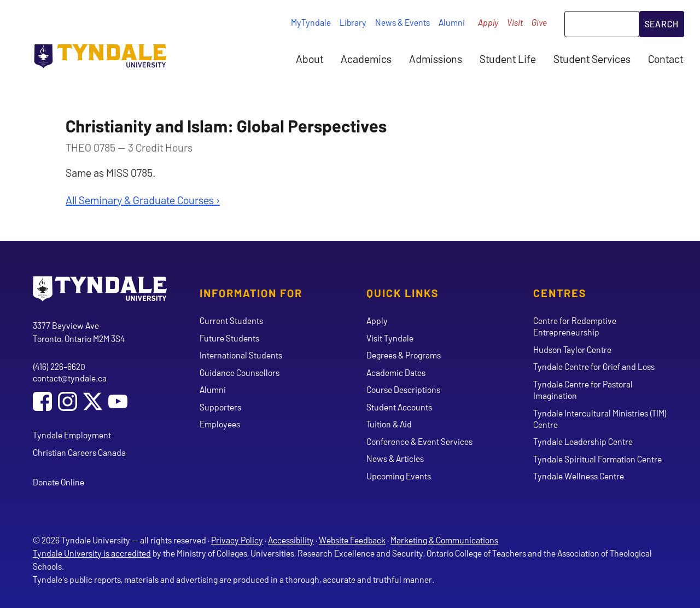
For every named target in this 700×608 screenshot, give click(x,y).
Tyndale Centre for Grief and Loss (594, 366)
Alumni (452, 22)
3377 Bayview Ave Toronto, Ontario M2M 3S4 (79, 332)
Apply (488, 22)
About (310, 59)
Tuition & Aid (389, 424)
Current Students (231, 320)
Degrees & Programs (404, 355)
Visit (515, 22)
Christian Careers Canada (79, 452)
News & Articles (395, 458)
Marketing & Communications (444, 540)
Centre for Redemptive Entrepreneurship (575, 326)
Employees (220, 424)
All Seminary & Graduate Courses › (143, 200)
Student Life (508, 59)
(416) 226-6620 (59, 366)
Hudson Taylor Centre (572, 349)
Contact (666, 59)
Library (353, 22)
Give (539, 22)
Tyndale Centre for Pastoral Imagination (583, 390)
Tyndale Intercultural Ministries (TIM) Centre (600, 419)
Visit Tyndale (390, 338)
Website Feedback (352, 540)
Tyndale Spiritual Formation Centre (597, 459)
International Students (241, 355)
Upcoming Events (399, 476)
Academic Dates (396, 372)
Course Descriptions (403, 389)
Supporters (220, 407)
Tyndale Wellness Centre (579, 476)
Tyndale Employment (72, 435)
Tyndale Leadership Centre (583, 441)
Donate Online (59, 482)
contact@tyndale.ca (70, 378)
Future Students (229, 338)
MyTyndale (311, 22)
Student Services (592, 59)
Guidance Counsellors (240, 372)
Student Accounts (399, 407)
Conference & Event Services (419, 441)
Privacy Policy (237, 540)
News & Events (402, 22)
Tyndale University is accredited (92, 553)
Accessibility (291, 540)
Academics (366, 59)
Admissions (436, 59)
